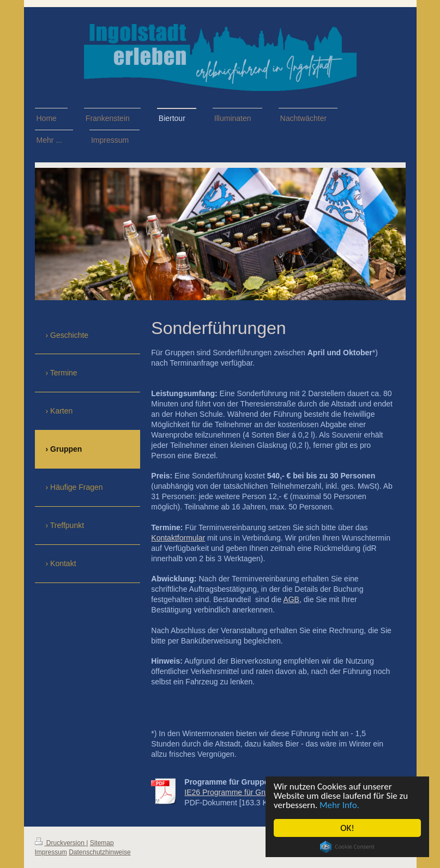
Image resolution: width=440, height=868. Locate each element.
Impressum (51, 852)
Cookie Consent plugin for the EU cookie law (347, 847)
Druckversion (61, 843)
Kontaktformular (178, 538)
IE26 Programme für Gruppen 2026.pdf (251, 792)
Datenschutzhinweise (100, 852)
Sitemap (102, 843)
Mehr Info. (339, 805)
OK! (347, 828)
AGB (291, 599)
